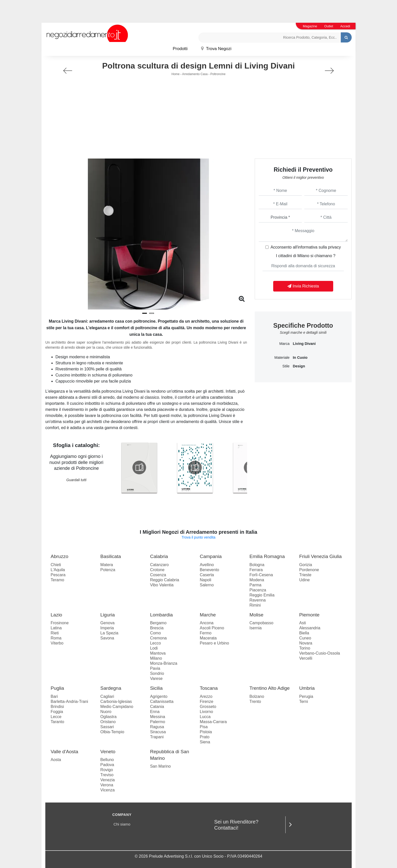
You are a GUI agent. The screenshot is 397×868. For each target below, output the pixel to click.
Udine (305, 580)
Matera (107, 565)
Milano (156, 658)
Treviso (107, 775)
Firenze (206, 702)
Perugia (306, 696)
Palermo (158, 722)
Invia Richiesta (303, 286)
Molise (256, 615)
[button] (145, 313)
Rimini (255, 605)
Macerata (208, 638)
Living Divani (304, 344)
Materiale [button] (282, 358)
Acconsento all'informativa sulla (306, 247)
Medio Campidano (117, 707)
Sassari (107, 727)
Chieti (56, 565)
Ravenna (257, 600)
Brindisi (57, 707)
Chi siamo (122, 824)
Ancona (207, 623)
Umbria (307, 688)
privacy (335, 247)
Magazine (310, 26)
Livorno (206, 712)
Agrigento (159, 696)
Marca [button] (284, 344)
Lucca (205, 717)
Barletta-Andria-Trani (69, 702)
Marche (208, 615)
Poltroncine (218, 74)
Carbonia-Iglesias (116, 702)
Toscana (209, 688)
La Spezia (109, 633)
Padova (107, 765)
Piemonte (309, 615)
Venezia (107, 780)
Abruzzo (59, 556)
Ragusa (157, 727)
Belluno (107, 760)
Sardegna (111, 688)
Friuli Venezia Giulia (321, 556)
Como (156, 633)
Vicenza (107, 790)
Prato (205, 737)
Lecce (56, 717)
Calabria (159, 556)
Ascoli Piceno (212, 628)
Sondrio (157, 673)
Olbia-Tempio (112, 732)
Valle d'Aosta (64, 752)
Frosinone (60, 623)
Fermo (206, 633)
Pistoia (206, 732)
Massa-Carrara (213, 722)
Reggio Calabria (165, 580)
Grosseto (208, 707)
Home (175, 74)
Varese (156, 678)
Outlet (329, 26)
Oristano (108, 722)
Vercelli (306, 658)
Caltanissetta (162, 702)
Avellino (207, 565)
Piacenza (258, 590)
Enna (155, 712)
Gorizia (306, 565)
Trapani (157, 737)
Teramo (57, 580)
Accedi (345, 26)
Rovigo (107, 770)
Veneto (108, 752)
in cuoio (300, 358)
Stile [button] (286, 366)
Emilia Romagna (267, 556)
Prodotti (180, 49)
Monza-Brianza (164, 663)
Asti (303, 623)
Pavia (155, 668)
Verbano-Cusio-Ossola (320, 653)
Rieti (55, 633)
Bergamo (158, 623)
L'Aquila (58, 570)
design (299, 366)
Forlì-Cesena (261, 575)
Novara (306, 643)
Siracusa (158, 732)
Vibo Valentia (162, 585)
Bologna (257, 565)
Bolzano (257, 696)
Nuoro (106, 712)
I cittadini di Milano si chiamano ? (306, 256)
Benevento (210, 570)
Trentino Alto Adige (270, 688)
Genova (107, 623)
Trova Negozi (216, 49)
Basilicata (111, 556)
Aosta (56, 760)
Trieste (305, 575)
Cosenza (158, 575)
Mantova (158, 653)
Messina (158, 717)
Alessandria (310, 628)
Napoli (205, 580)
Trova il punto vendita (198, 537)
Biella (304, 633)
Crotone (157, 570)
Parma (255, 585)
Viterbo (57, 643)
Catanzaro (160, 565)
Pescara (58, 575)
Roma (56, 638)
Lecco (156, 643)
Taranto (57, 722)
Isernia (255, 628)
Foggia (57, 712)
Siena (205, 742)
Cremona (158, 638)
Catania (157, 707)
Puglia (57, 688)
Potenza (108, 570)
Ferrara (256, 570)
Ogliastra (108, 717)
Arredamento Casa (195, 74)
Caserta (207, 575)
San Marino (161, 766)
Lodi (154, 648)
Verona (107, 785)
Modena (257, 580)
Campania (211, 556)
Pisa (204, 727)
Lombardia (162, 615)
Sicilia (156, 688)
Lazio (56, 615)
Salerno (207, 585)
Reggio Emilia (262, 595)
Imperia (107, 628)
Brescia (157, 628)
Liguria (107, 615)
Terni (304, 702)
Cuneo (305, 638)
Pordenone (309, 570)
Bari (54, 696)
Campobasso (261, 623)
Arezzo (206, 696)
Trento (255, 702)
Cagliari (107, 696)
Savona (107, 638)
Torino (305, 648)
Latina (56, 628)
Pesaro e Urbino (214, 643)
